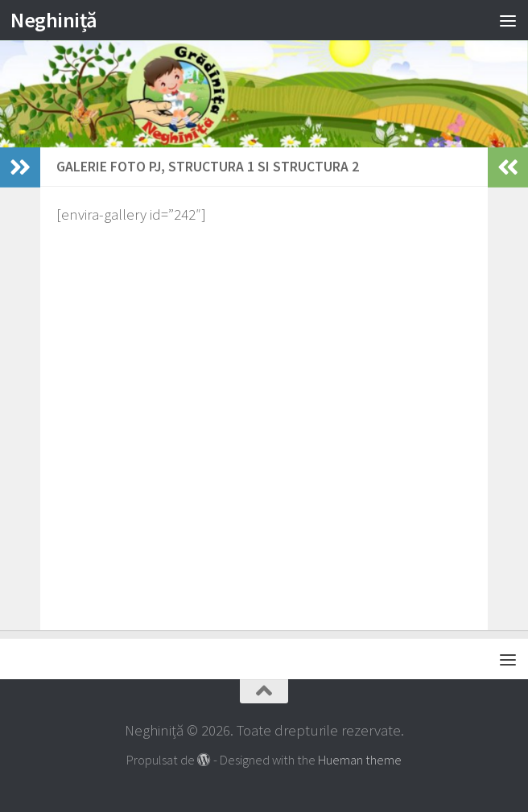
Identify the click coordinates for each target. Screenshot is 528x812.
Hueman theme (360, 760)
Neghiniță (54, 20)
